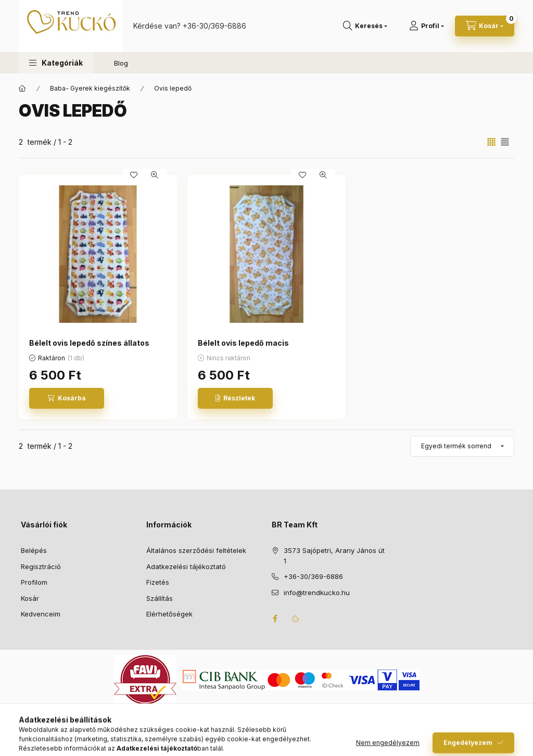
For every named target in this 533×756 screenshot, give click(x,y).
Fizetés (158, 582)
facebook (275, 619)
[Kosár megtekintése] (485, 26)
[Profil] (427, 26)
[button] (56, 63)
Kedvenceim (41, 614)
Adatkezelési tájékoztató (186, 566)
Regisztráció (41, 566)
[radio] (505, 142)
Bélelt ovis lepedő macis (243, 343)
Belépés (34, 550)
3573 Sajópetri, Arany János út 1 (334, 556)
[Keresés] (365, 26)
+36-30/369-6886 (214, 26)
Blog (121, 63)
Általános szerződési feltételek (196, 550)
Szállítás (160, 598)
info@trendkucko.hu (317, 593)
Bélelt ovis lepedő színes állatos (89, 343)
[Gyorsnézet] (155, 175)
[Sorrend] (462, 446)
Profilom (34, 582)
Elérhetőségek (169, 614)
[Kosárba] (67, 398)
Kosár (30, 598)
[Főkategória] (22, 89)
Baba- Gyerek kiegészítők (90, 88)
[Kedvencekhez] (134, 175)
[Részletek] (235, 398)
